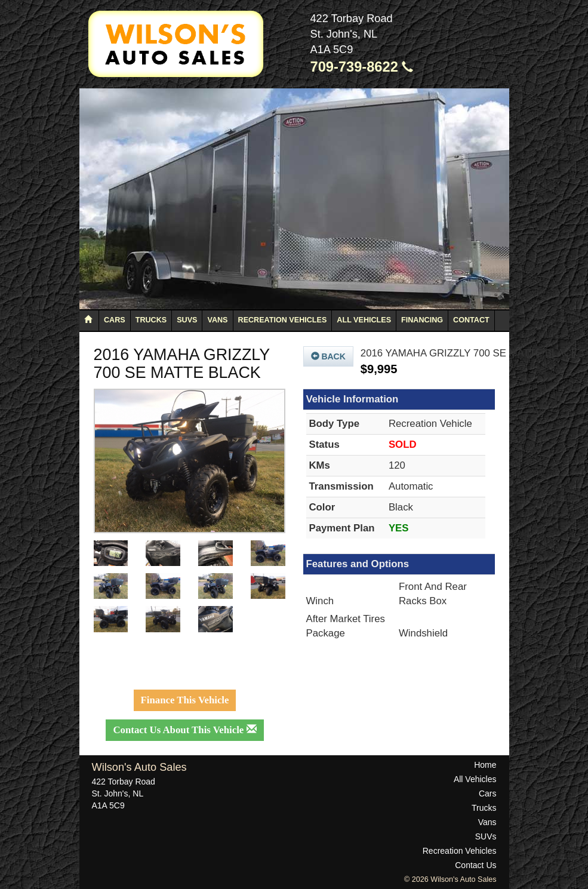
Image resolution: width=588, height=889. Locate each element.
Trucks (151, 320)
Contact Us (475, 865)
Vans (217, 320)
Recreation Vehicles (283, 320)
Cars (115, 320)
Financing (422, 320)
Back (328, 356)
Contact (471, 320)
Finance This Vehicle (185, 700)
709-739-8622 (362, 67)
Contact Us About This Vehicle (184, 730)
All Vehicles (364, 320)
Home (485, 765)
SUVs (187, 320)
